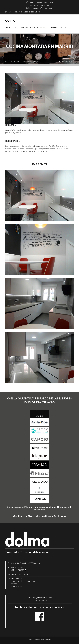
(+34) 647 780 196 (17, 570)
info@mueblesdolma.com (41, 5)
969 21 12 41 (36, 8)
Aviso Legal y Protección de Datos (40, 598)
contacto (63, 27)
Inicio (8, 27)
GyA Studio (48, 640)
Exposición (34, 27)
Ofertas (54, 27)
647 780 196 (50, 8)
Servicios (24, 27)
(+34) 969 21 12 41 (17, 567)
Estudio (16, 27)
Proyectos (44, 27)
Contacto (36, 600)
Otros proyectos (66, 62)
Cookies (44, 600)
